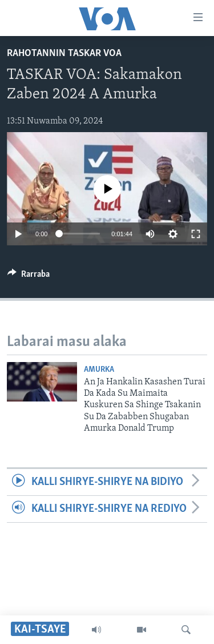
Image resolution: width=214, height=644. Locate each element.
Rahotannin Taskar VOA (64, 53)
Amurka (99, 370)
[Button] (29, 277)
